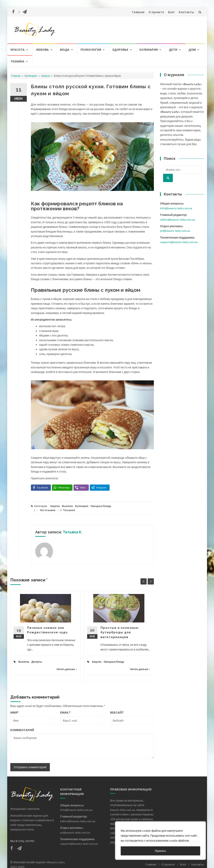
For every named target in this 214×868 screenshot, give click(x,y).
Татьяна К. (69, 510)
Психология (91, 50)
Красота (18, 50)
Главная (138, 12)
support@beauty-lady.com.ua (179, 242)
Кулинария (149, 50)
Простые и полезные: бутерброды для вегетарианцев (120, 632)
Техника (17, 61)
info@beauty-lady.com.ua (176, 208)
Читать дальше (67, 669)
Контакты (186, 12)
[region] (160, 841)
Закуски (45, 76)
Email (65, 712)
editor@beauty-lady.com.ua (178, 219)
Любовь (42, 50)
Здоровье (120, 50)
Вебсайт (117, 712)
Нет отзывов (48, 510)
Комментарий (22, 730)
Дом (192, 50)
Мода (65, 50)
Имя (15, 712)
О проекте (156, 12)
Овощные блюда (101, 506)
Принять (161, 851)
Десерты (37, 662)
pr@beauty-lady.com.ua (175, 231)
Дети (173, 50)
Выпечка (67, 506)
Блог (171, 12)
